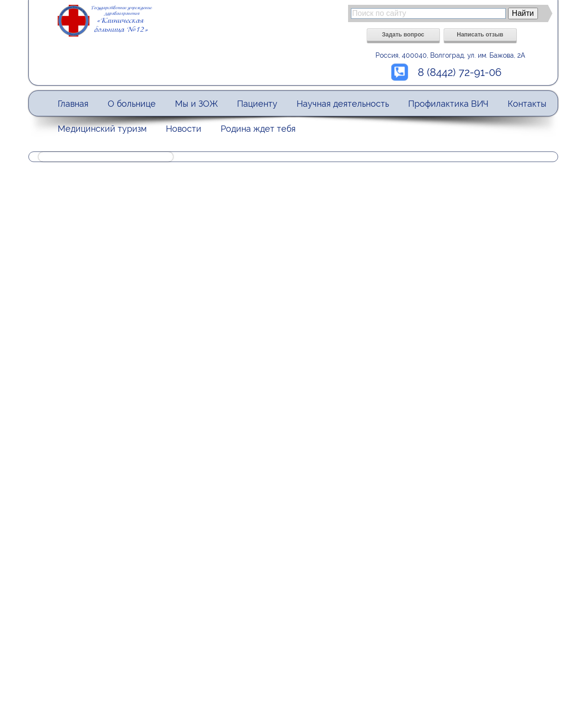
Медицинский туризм (102, 129)
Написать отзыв (480, 35)
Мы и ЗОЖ (196, 104)
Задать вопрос (403, 35)
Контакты (527, 104)
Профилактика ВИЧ (448, 104)
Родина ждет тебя (258, 129)
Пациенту (257, 104)
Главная (73, 104)
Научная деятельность (343, 104)
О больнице (132, 104)
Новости (184, 129)
